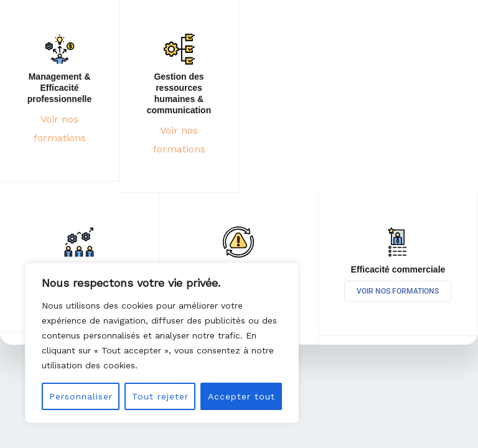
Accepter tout (241, 396)
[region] (162, 343)
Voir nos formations (398, 291)
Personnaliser (81, 396)
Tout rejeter (160, 396)
